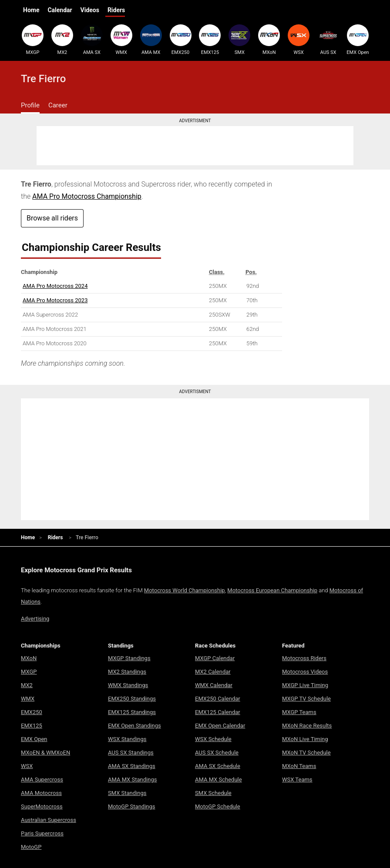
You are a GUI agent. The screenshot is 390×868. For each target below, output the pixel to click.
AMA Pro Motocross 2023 (55, 300)
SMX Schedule (213, 793)
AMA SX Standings (132, 766)
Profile (30, 105)
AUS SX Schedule (217, 753)
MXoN (269, 40)
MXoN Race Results (307, 726)
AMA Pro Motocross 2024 (55, 286)
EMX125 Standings (132, 712)
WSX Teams (297, 780)
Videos (90, 10)
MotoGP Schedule (218, 806)
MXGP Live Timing (305, 685)
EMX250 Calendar (218, 699)
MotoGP (31, 847)
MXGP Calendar (215, 658)
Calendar (60, 10)
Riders (116, 10)
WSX (299, 40)
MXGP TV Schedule (306, 699)
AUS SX (328, 40)
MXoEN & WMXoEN (45, 753)
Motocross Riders (304, 658)
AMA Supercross (42, 780)
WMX (121, 40)
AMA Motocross (41, 793)
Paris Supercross (42, 833)
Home (31, 10)
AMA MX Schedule (219, 780)
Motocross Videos (305, 672)
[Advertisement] (195, 146)
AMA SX (92, 40)
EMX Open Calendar (220, 726)
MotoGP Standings (132, 806)
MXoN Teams (299, 766)
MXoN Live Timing (305, 739)
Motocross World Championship (185, 590)
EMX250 (181, 40)
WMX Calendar (214, 685)
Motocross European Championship (272, 590)
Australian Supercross (49, 820)
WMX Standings (128, 685)
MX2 (62, 40)
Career (58, 105)
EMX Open (358, 40)
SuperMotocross (42, 806)
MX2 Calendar (213, 672)
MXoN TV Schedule (306, 753)
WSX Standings (127, 739)
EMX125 (210, 40)
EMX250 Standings (132, 699)
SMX (239, 40)
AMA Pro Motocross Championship (87, 196)
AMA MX (151, 40)
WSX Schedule (213, 739)
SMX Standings (127, 793)
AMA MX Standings (132, 780)
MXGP (33, 40)
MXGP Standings (129, 658)
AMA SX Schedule (218, 766)
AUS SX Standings (131, 753)
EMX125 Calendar (218, 712)
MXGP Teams (299, 712)
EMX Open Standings (134, 726)
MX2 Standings (127, 672)
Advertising (35, 619)
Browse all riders (52, 218)
